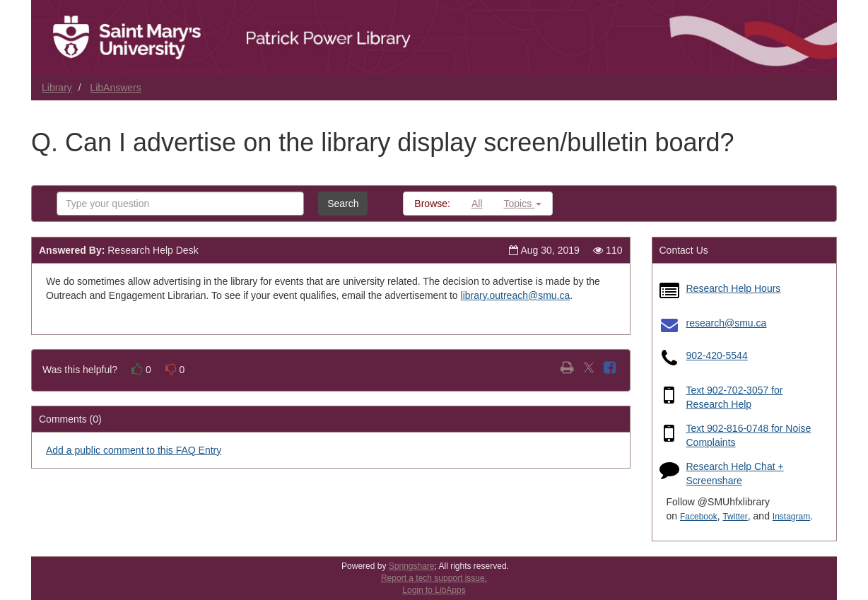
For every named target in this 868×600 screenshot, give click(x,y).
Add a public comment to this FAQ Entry (134, 450)
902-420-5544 (717, 355)
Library (57, 88)
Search (343, 204)
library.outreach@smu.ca (516, 295)
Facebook (699, 517)
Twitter (735, 517)
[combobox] (180, 204)
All (477, 204)
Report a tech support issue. (434, 578)
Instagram (791, 517)
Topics (523, 204)
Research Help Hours (734, 288)
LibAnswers (115, 88)
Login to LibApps (434, 590)
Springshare (412, 566)
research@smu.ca (727, 323)
